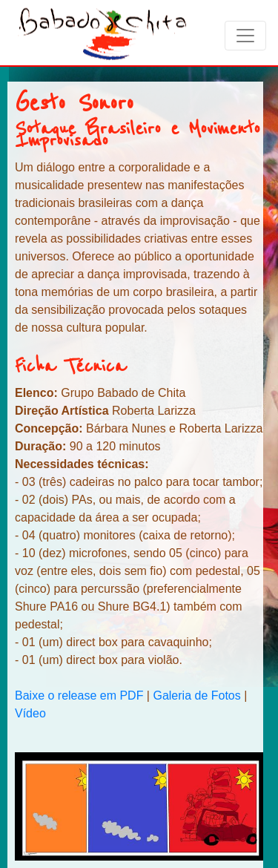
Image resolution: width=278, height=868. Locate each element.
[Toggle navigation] (245, 36)
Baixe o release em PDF (81, 696)
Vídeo (30, 713)
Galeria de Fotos (196, 696)
